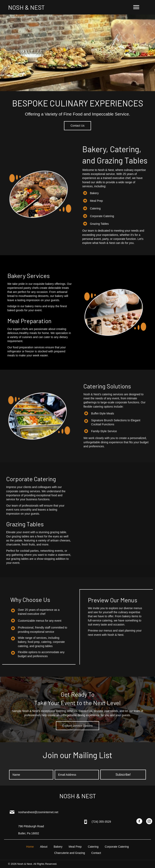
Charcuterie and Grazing (70, 853)
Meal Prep (123, 201)
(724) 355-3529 (101, 822)
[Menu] (136, 7)
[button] (77, 126)
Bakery (121, 193)
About (44, 847)
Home (30, 847)
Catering (122, 208)
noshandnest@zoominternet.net (38, 812)
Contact (96, 853)
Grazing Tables (126, 224)
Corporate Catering (128, 216)
